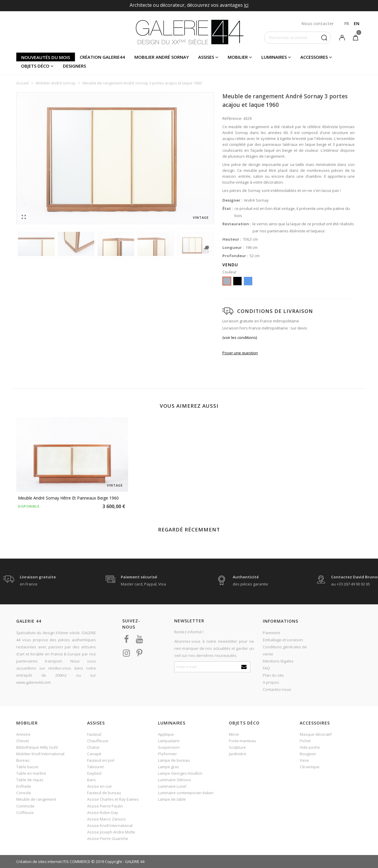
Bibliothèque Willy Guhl (37, 747)
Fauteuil (94, 734)
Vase (304, 760)
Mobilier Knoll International (40, 754)
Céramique (310, 767)
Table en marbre (31, 773)
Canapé (94, 754)
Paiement (271, 633)
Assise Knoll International (110, 825)
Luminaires (274, 57)
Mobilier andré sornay (162, 57)
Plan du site (273, 675)
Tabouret (95, 767)
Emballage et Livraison (283, 640)
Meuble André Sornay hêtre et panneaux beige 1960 (68, 498)
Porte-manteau (242, 741)
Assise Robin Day (103, 812)
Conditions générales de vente (285, 650)
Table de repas (30, 780)
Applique (166, 734)
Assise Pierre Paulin (105, 806)
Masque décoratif (316, 734)
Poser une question (240, 353)
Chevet (23, 741)
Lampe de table (172, 799)
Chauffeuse (98, 741)
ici (246, 5)
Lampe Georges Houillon (180, 773)
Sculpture (237, 747)
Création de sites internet (39, 862)
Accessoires (314, 57)
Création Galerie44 (102, 57)
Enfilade (24, 786)
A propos (271, 682)
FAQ (266, 668)
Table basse (27, 767)
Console (24, 793)
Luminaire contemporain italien (186, 793)
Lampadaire (169, 741)
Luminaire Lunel (172, 786)
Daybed (94, 773)
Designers (74, 66)
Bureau (23, 760)
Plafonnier (167, 754)
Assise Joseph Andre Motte (111, 832)
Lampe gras (168, 767)
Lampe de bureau (174, 760)
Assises (206, 57)
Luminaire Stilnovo (175, 780)
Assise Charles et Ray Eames (113, 799)
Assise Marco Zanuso (106, 819)
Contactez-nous (277, 689)
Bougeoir (308, 754)
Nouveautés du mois (46, 57)
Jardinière (238, 754)
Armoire (23, 734)
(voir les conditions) (240, 337)
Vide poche (310, 747)
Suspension (169, 747)
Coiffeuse (25, 812)
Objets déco (35, 66)
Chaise (93, 747)
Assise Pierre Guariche (108, 838)
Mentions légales (278, 661)
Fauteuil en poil (101, 760)
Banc (92, 780)
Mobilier (238, 57)
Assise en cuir (100, 786)
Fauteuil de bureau (104, 793)
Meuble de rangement (36, 799)
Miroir (234, 734)
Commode (25, 806)
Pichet (305, 741)
